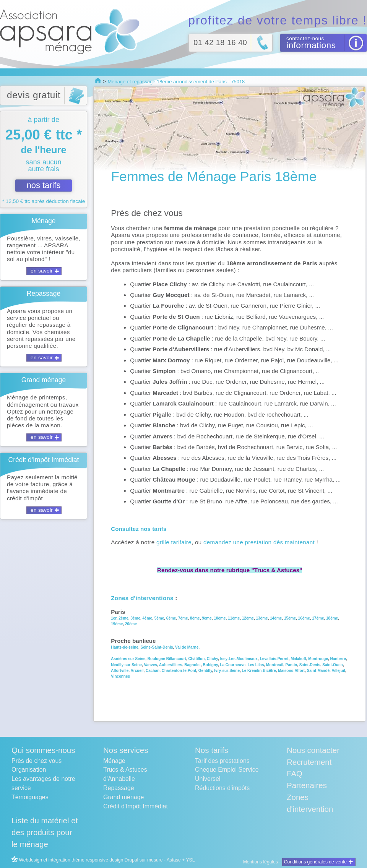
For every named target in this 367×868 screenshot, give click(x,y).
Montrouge (318, 659)
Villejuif (339, 671)
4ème (148, 618)
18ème (332, 618)
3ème (135, 618)
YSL (190, 860)
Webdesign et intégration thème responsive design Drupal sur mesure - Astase (96, 860)
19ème (117, 624)
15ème (290, 618)
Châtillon (197, 659)
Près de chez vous (37, 761)
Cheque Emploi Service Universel (227, 774)
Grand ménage (123, 797)
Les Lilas (256, 665)
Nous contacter (313, 750)
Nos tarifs (212, 750)
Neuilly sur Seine (126, 665)
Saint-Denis (310, 665)
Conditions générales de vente (315, 862)
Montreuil (275, 665)
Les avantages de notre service (43, 783)
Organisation (29, 770)
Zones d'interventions (142, 598)
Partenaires (307, 785)
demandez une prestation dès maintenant (259, 542)
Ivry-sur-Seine (227, 671)
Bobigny (210, 665)
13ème (262, 618)
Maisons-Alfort (291, 671)
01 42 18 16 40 (220, 42)
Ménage (114, 761)
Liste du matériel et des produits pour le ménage (45, 832)
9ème (207, 618)
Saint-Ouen (332, 665)
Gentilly (205, 671)
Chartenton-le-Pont (179, 671)
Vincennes (120, 676)
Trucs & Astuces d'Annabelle (125, 774)
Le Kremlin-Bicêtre (259, 671)
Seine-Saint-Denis (157, 647)
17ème (318, 618)
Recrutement (309, 762)
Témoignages (30, 797)
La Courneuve (233, 665)
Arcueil (137, 671)
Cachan (152, 671)
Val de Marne (187, 647)
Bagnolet (192, 665)
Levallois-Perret (274, 659)
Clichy (212, 659)
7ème (183, 618)
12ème (248, 618)
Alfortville (120, 671)
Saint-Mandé (318, 671)
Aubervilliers (171, 665)
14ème (276, 618)
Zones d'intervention (310, 803)
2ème (123, 618)
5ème (159, 618)
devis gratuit (34, 95)
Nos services (126, 750)
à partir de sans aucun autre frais (44, 160)
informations (311, 45)
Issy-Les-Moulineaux (239, 659)
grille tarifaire (174, 542)
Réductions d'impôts (222, 788)
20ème (131, 624)
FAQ (295, 773)
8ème (195, 618)
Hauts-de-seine (125, 647)
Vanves (150, 665)
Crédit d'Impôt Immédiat (136, 806)
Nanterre (338, 659)
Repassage (119, 788)
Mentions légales (261, 862)
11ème (234, 618)
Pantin (291, 665)
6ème (171, 618)
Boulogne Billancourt (167, 659)
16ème (304, 618)
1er (114, 618)
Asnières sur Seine (128, 659)
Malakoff (298, 659)
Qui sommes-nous (43, 750)
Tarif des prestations (222, 761)
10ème (220, 618)
